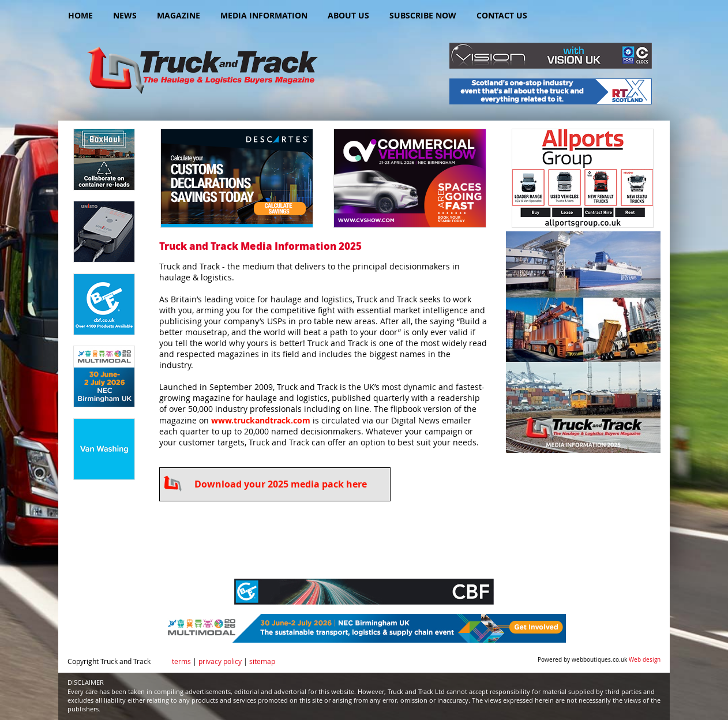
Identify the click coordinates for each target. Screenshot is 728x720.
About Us (348, 15)
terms (181, 661)
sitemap (262, 661)
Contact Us (502, 15)
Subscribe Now (423, 15)
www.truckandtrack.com (261, 420)
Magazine (179, 15)
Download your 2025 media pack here (281, 484)
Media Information (264, 15)
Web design (645, 660)
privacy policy (220, 661)
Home (80, 15)
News (125, 15)
